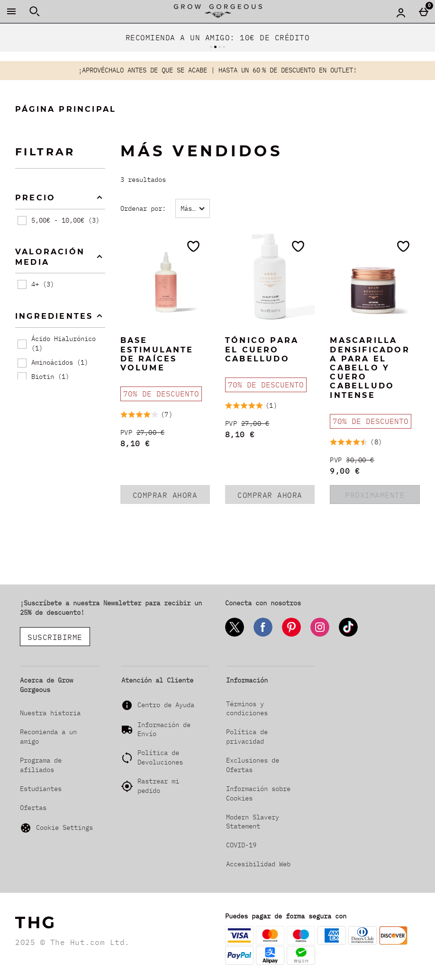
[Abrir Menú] (11, 11)
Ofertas (33, 808)
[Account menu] (401, 12)
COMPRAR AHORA (171, 497)
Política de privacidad (247, 737)
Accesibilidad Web (258, 864)
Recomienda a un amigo (48, 737)
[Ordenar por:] (193, 208)
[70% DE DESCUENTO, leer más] (161, 394)
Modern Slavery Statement (253, 822)
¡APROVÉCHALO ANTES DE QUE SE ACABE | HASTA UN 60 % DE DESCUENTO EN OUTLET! (217, 70)
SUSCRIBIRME (55, 637)
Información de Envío (164, 729)
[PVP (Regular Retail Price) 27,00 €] (165, 433)
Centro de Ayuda (166, 705)
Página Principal (66, 109)
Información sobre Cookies (258, 793)
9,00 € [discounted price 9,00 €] (345, 471)
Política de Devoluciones (160, 757)
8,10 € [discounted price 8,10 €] (135, 443)
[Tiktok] (348, 635)
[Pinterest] (291, 635)
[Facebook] (263, 635)
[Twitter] (235, 635)
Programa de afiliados (41, 765)
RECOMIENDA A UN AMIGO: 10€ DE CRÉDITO (218, 37)
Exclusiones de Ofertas (253, 765)
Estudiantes (41, 789)
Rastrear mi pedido (158, 786)
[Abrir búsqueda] (35, 11)
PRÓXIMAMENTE (375, 495)
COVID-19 (241, 845)
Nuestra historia (50, 713)
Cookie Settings (56, 828)
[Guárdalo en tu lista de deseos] (193, 246)
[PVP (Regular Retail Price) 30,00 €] (375, 460)
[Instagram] (320, 635)
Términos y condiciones (247, 709)
